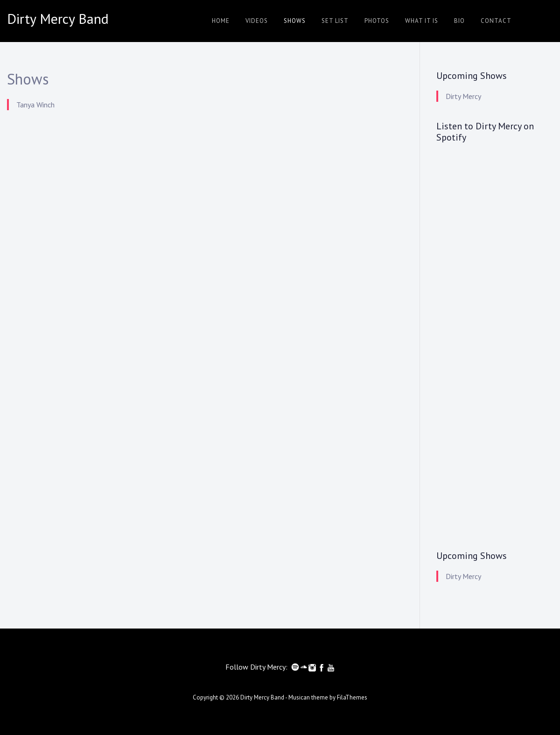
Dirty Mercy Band (262, 697)
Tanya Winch (35, 105)
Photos (377, 21)
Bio (459, 21)
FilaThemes (352, 697)
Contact (496, 21)
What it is (422, 21)
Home (221, 21)
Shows (295, 21)
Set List (335, 21)
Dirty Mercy (463, 96)
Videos (257, 21)
